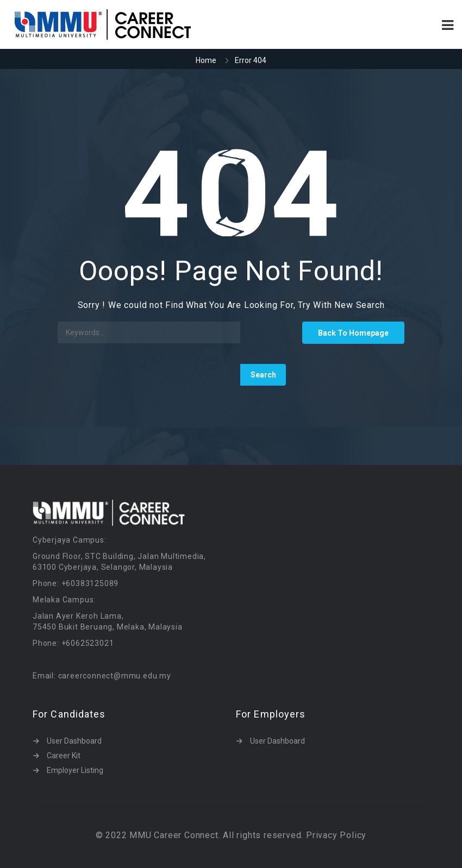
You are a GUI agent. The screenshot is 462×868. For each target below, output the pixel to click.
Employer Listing (75, 770)
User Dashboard (74, 741)
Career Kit (64, 756)
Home (206, 60)
